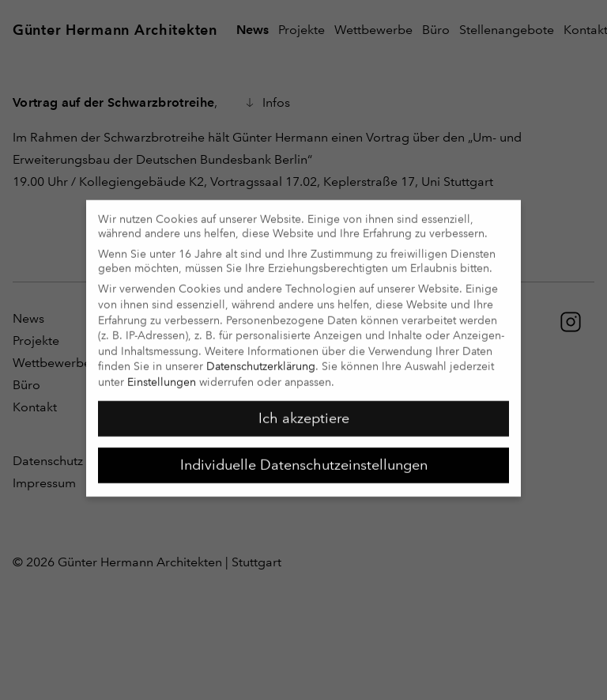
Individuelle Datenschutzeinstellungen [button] (304, 456)
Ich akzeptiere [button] (304, 410)
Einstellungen (162, 373)
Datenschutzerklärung (261, 358)
